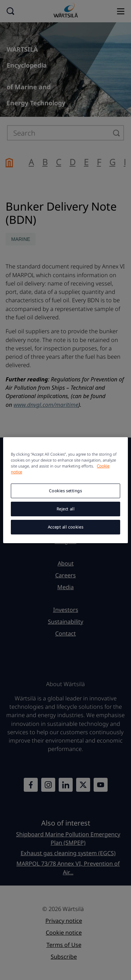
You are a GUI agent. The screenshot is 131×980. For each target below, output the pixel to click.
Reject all (66, 509)
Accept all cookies (65, 527)
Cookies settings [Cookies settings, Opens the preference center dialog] (65, 491)
